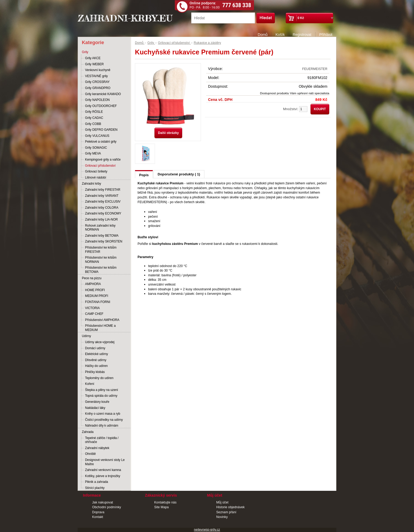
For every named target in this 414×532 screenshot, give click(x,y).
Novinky (222, 517)
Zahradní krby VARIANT (102, 196)
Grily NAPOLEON (97, 100)
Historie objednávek (230, 507)
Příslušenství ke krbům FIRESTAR (101, 250)
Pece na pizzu (92, 278)
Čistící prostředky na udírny (104, 420)
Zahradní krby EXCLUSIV (103, 202)
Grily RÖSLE (94, 112)
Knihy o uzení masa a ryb (103, 414)
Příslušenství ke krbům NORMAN (101, 260)
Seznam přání (226, 512)
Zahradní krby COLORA (102, 208)
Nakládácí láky (95, 408)
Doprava (98, 512)
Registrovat (302, 35)
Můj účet (222, 502)
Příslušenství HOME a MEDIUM (100, 328)
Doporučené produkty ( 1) (179, 174)
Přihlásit (326, 35)
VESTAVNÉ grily (96, 76)
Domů (263, 35)
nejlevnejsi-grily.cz (207, 530)
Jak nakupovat (103, 502)
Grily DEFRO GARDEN (101, 130)
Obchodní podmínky (107, 507)
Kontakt (98, 517)
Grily (85, 52)
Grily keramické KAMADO (103, 94)
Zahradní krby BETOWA (102, 236)
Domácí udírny (95, 348)
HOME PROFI (95, 290)
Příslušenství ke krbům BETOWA (101, 270)
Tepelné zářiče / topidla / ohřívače (102, 440)
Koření (90, 384)
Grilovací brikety (96, 171)
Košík (280, 35)
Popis (144, 175)
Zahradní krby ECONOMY (103, 213)
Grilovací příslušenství (100, 166)
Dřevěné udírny (96, 360)
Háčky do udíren (96, 366)
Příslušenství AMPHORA (102, 320)
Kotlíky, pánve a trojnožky (103, 476)
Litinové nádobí (96, 178)
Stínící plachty (95, 488)
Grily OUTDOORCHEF (101, 106)
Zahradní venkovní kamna (103, 470)
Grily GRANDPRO (98, 88)
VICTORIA (92, 308)
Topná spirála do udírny (101, 396)
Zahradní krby (91, 184)
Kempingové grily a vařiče (103, 160)
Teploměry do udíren (99, 378)
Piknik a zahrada (97, 482)
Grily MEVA (93, 153)
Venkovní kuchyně (98, 70)
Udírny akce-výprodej (100, 342)
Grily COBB (93, 124)
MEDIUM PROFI (97, 296)
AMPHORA (93, 284)
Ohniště (90, 454)
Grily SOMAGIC (96, 148)
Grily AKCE (93, 58)
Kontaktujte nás (165, 502)
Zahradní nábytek (97, 448)
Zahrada (88, 432)
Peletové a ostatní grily (101, 142)
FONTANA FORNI (98, 302)
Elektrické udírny (97, 354)
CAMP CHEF (94, 314)
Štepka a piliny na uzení (102, 390)
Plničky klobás (95, 372)
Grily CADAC (94, 118)
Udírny (86, 336)
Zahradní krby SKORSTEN (104, 241)
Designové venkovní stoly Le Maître (105, 462)
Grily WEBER (94, 64)
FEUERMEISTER (315, 69)
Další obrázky (168, 133)
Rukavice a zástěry (208, 43)
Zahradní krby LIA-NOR (101, 220)
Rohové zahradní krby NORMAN (100, 228)
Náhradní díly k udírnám (102, 426)
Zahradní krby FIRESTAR (103, 190)
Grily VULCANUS (97, 136)
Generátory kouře (97, 402)
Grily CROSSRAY (97, 82)
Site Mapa (161, 507)
